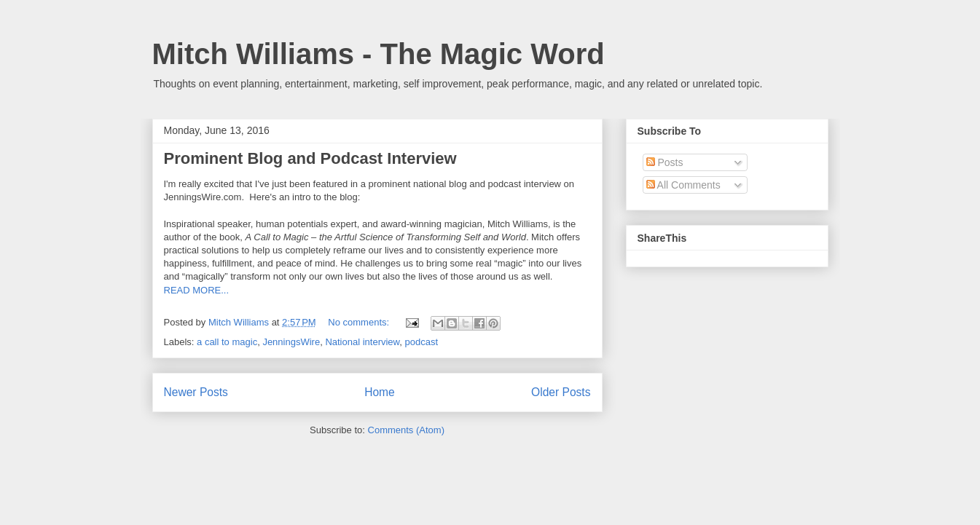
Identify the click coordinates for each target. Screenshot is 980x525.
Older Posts (561, 392)
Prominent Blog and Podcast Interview (310, 158)
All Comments (683, 185)
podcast (422, 342)
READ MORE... (197, 290)
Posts (665, 162)
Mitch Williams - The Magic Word (379, 54)
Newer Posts (196, 392)
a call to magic (227, 342)
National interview (362, 342)
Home (380, 392)
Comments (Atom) (406, 430)
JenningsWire (291, 342)
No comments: (360, 322)
